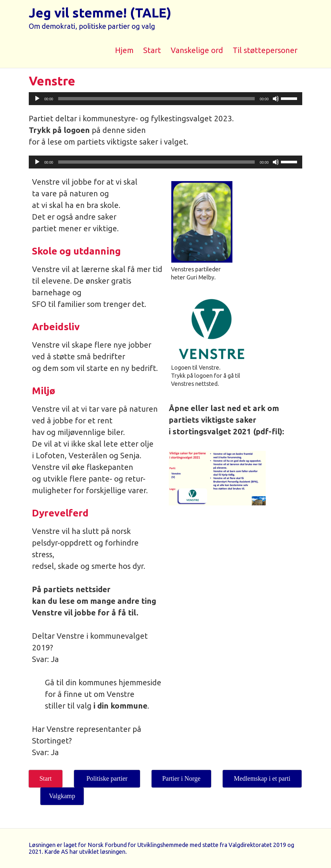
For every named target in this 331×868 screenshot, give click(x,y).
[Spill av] (37, 99)
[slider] (156, 99)
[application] (165, 99)
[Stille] (276, 99)
